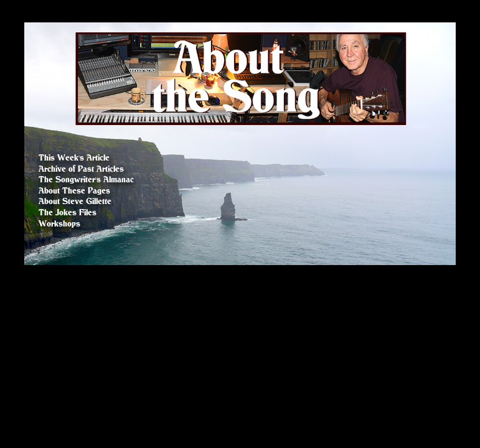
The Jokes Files (68, 212)
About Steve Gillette (75, 201)
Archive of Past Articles (81, 169)
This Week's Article (74, 158)
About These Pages (74, 191)
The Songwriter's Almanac (86, 180)
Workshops (59, 224)
